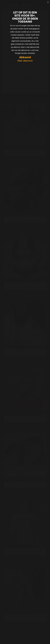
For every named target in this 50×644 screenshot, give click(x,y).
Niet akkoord (25, 61)
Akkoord (25, 57)
